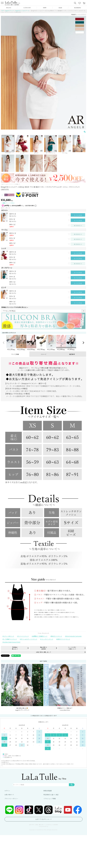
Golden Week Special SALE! (12, 642)
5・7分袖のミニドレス (10, 639)
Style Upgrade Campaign (74, 636)
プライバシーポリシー (11, 799)
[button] (4, 343)
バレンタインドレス (47, 639)
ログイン (7, 791)
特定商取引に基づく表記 (51, 795)
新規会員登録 (48, 791)
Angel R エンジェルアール (22, 11)
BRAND (9, 8)
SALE (60, 8)
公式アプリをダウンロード (43, 819)
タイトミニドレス (23, 636)
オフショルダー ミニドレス (29, 639)
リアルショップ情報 (50, 799)
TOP (2, 11)
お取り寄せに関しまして (43, 652)
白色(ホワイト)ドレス (63, 639)
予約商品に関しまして (15, 648)
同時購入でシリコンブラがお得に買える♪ (15, 307)
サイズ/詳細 (15, 354)
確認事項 (72, 354)
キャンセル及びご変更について (72, 648)
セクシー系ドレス (9, 636)
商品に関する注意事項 (43, 648)
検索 (72, 785)
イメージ (43, 354)
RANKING (78, 8)
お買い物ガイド (9, 795)
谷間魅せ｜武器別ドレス (40, 636)
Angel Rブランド (9, 11)
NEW (45, 8)
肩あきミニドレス (57, 636)
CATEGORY (27, 8)
